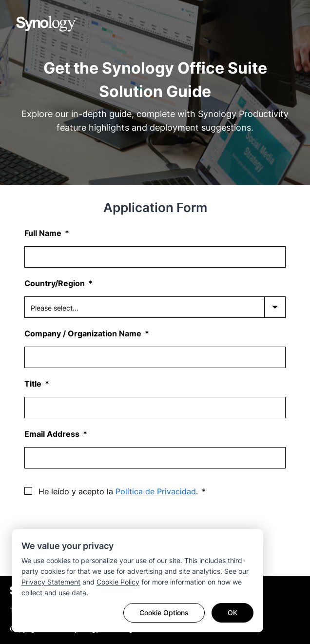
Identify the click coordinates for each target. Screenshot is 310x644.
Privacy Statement (51, 582)
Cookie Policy (118, 582)
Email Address (53, 434)
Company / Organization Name (84, 333)
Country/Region (56, 283)
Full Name (44, 233)
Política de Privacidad (156, 491)
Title (34, 384)
